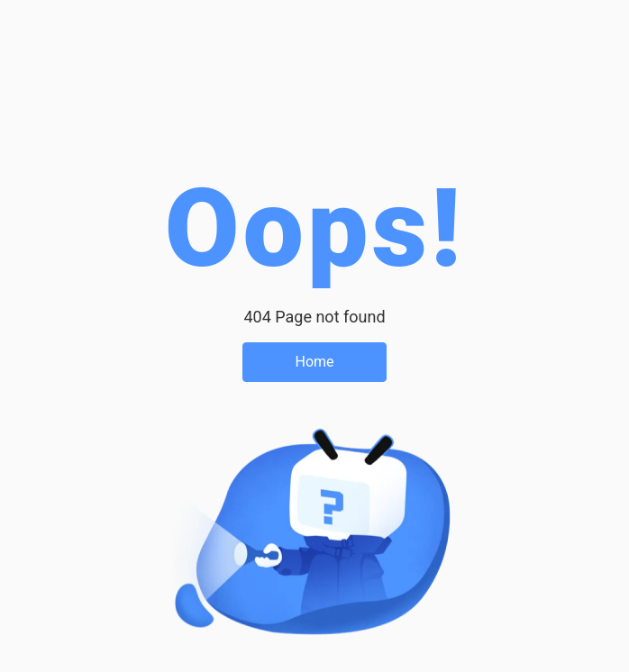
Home (314, 362)
